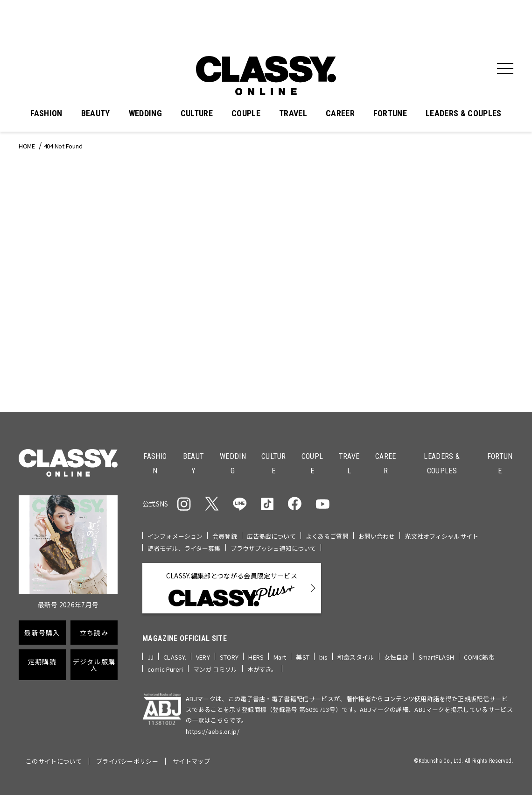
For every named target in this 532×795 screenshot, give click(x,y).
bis (323, 657)
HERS (256, 657)
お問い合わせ (377, 536)
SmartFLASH (436, 657)
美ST (302, 657)
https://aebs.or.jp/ (213, 731)
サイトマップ (191, 761)
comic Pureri (165, 669)
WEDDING (145, 113)
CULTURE (197, 113)
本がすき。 (262, 669)
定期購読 (42, 661)
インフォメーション (175, 536)
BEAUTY (96, 113)
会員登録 (225, 536)
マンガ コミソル (215, 669)
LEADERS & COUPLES (463, 113)
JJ (150, 657)
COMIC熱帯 (479, 657)
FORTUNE (390, 113)
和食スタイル (356, 657)
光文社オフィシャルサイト (441, 536)
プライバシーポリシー (127, 761)
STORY (229, 657)
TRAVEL (293, 113)
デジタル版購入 (94, 665)
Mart (280, 657)
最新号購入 (42, 633)
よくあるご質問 (327, 536)
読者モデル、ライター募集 (184, 548)
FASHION (46, 113)
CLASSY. (175, 657)
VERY (203, 657)
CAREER (340, 113)
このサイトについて (54, 761)
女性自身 (396, 657)
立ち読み (94, 633)
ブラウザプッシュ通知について (273, 548)
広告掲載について (271, 536)
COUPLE (246, 113)
